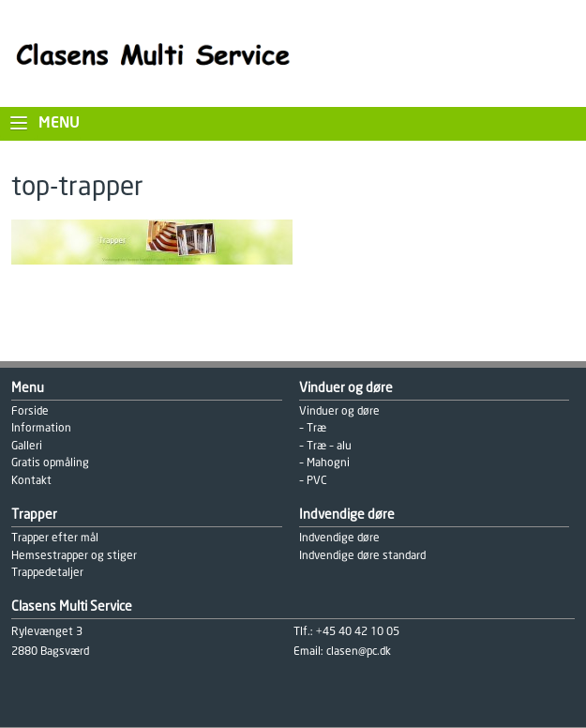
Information (41, 428)
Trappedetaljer (47, 573)
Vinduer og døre (339, 411)
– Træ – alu (325, 446)
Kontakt (31, 481)
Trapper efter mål (55, 538)
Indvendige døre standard (362, 556)
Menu (59, 123)
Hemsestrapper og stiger (74, 556)
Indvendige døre (339, 538)
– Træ (313, 428)
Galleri (27, 446)
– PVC (313, 481)
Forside (30, 411)
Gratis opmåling (50, 463)
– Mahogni (324, 463)
